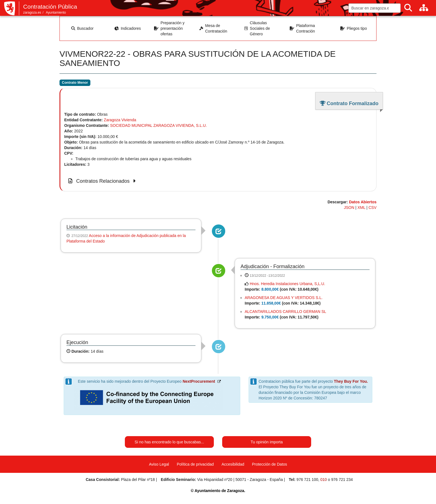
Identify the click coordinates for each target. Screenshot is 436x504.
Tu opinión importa (267, 442)
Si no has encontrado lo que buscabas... (169, 442)
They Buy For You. (351, 381)
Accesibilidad (233, 464)
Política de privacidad (195, 464)
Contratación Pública (50, 7)
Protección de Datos (269, 464)
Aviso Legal (159, 464)
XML (361, 207)
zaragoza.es (32, 13)
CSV (372, 207)
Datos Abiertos (363, 202)
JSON (349, 207)
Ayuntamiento (56, 13)
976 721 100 (307, 480)
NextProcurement (199, 381)
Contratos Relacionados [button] (103, 181)
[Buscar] (408, 8)
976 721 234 (342, 480)
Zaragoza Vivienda (120, 120)
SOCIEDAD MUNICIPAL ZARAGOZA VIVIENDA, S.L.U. (158, 125)
